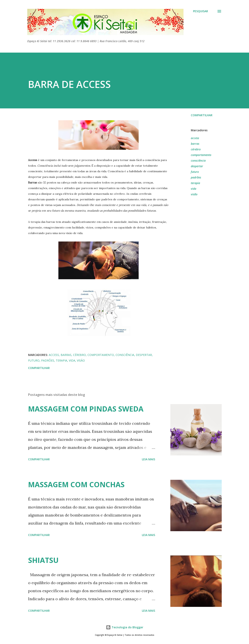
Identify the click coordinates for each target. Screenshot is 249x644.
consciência (198, 160)
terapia (195, 183)
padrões (196, 177)
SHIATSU (43, 560)
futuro (195, 172)
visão (194, 194)
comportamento (201, 155)
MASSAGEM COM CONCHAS (76, 485)
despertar (197, 166)
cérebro (196, 149)
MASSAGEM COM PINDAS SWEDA (86, 409)
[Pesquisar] (201, 11)
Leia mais (148, 459)
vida (194, 189)
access (195, 138)
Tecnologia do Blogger (125, 627)
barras (195, 144)
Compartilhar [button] (202, 115)
